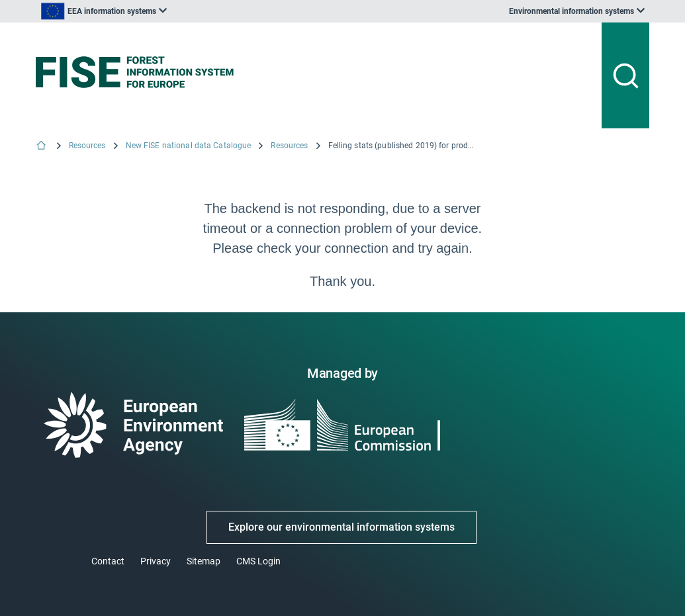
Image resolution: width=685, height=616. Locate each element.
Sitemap (204, 561)
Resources (87, 146)
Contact (108, 561)
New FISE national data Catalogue (189, 146)
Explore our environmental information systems (342, 527)
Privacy (156, 561)
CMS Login (258, 561)
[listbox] (104, 11)
